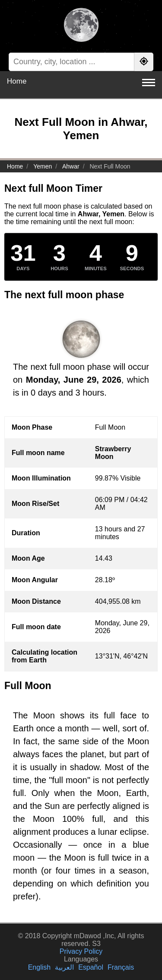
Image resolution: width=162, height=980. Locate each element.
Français (121, 967)
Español (91, 967)
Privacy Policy (81, 951)
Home (17, 81)
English (39, 967)
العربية (64, 967)
